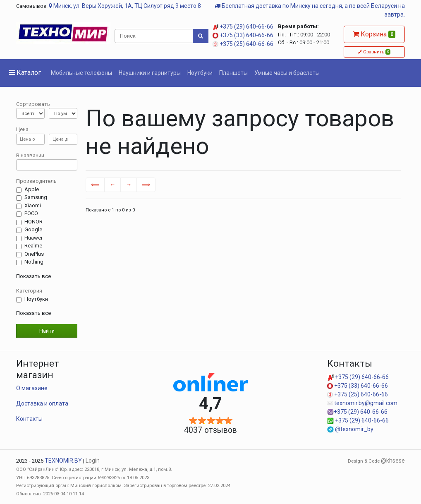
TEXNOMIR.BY (63, 461)
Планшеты (233, 73)
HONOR (33, 222)
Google (33, 230)
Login (93, 461)
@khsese (393, 461)
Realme (33, 246)
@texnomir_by (350, 429)
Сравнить (374, 52)
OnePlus (34, 254)
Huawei (33, 238)
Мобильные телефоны (81, 73)
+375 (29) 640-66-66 (243, 26)
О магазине (32, 388)
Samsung (36, 197)
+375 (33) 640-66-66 (243, 35)
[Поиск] (154, 36)
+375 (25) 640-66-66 (243, 44)
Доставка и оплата (42, 403)
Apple (32, 190)
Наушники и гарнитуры (150, 73)
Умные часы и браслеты (287, 73)
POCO (31, 214)
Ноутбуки (200, 73)
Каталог (25, 73)
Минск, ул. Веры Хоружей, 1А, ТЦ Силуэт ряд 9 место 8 (125, 6)
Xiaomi (33, 206)
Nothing (34, 262)
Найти (47, 331)
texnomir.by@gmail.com (362, 403)
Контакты (29, 419)
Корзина (374, 34)
